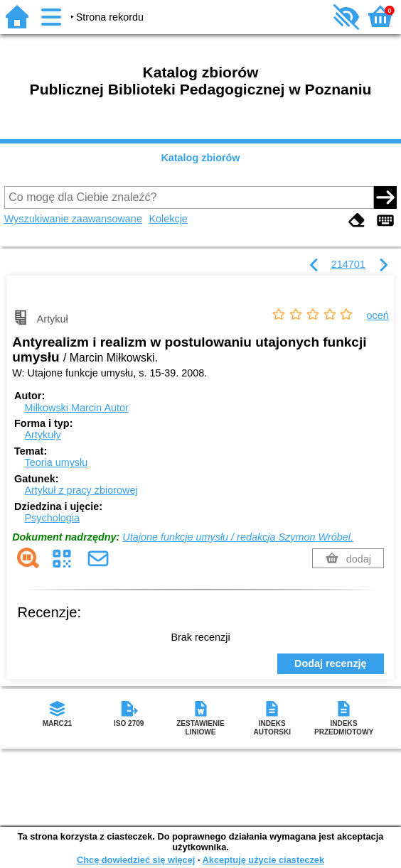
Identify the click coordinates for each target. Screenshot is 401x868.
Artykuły (42, 435)
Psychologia (52, 518)
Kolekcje (168, 219)
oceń (378, 315)
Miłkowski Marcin (76, 408)
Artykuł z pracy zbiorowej (81, 490)
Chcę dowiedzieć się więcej (136, 860)
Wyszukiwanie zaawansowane (73, 219)
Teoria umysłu (56, 462)
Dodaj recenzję (331, 663)
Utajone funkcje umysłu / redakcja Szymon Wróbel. (238, 537)
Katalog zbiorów (200, 158)
